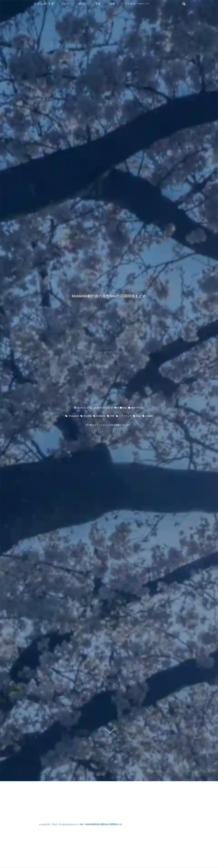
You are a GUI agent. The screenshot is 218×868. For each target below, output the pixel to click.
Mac (125, 408)
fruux (139, 416)
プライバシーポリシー (137, 4)
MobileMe (101, 416)
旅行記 (82, 4)
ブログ (65, 4)
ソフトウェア (125, 416)
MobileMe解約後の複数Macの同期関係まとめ (109, 296)
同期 (112, 416)
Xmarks (149, 416)
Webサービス (138, 408)
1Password (74, 416)
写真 (98, 4)
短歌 (113, 4)
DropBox (88, 416)
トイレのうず (44, 4)
